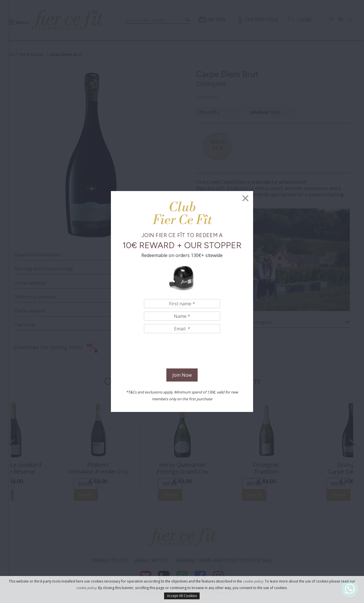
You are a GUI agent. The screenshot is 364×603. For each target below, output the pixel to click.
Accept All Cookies (182, 596)
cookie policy (253, 581)
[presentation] (182, 352)
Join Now (182, 375)
